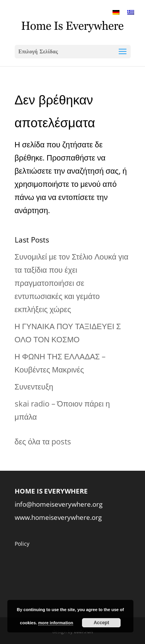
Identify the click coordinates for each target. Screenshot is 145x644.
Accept (101, 623)
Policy (22, 544)
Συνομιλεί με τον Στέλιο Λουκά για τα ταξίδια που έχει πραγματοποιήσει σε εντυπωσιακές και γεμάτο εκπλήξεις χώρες (72, 283)
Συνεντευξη (34, 387)
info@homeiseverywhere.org (59, 504)
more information (56, 623)
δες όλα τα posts (43, 442)
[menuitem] (116, 12)
